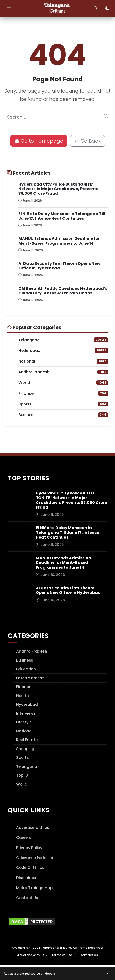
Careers (24, 838)
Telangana (27, 766)
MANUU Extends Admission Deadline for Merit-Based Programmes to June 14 (59, 241)
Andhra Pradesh (32, 651)
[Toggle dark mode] (107, 8)
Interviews (26, 713)
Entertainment (30, 678)
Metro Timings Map (34, 888)
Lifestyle (24, 722)
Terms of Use (62, 955)
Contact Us (27, 898)
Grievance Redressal (36, 858)
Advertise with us (33, 828)
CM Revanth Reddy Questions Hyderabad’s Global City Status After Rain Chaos (63, 291)
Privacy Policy (29, 848)
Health (23, 696)
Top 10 (22, 775)
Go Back (88, 141)
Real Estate (27, 740)
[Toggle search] (96, 8)
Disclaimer (26, 878)
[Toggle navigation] (9, 8)
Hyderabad (27, 704)
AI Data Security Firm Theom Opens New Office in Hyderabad (59, 266)
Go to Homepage (39, 141)
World (22, 784)
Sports (23, 757)
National (24, 731)
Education (26, 669)
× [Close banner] (107, 974)
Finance (24, 687)
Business (25, 660)
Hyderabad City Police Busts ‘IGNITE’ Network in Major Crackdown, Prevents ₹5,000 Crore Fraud (58, 189)
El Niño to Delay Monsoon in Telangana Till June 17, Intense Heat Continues (62, 216)
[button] (57, 974)
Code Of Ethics (30, 868)
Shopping (25, 749)
